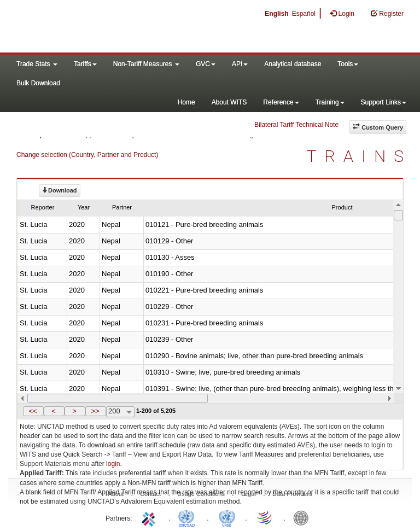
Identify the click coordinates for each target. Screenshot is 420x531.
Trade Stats (37, 64)
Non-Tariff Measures (146, 64)
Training (330, 102)
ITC (150, 517)
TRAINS (359, 156)
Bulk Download (38, 83)
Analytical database (293, 64)
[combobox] (120, 412)
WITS (109, 27)
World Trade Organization (265, 517)
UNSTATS (227, 517)
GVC (206, 64)
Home (186, 102)
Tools (348, 64)
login (113, 464)
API (240, 64)
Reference (281, 102)
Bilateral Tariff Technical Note (296, 125)
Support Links (384, 102)
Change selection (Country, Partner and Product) (87, 155)
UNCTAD (189, 517)
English (276, 14)
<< (33, 411)
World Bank (304, 517)
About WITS (229, 102)
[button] (33, 411)
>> (95, 411)
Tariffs (85, 64)
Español (304, 14)
